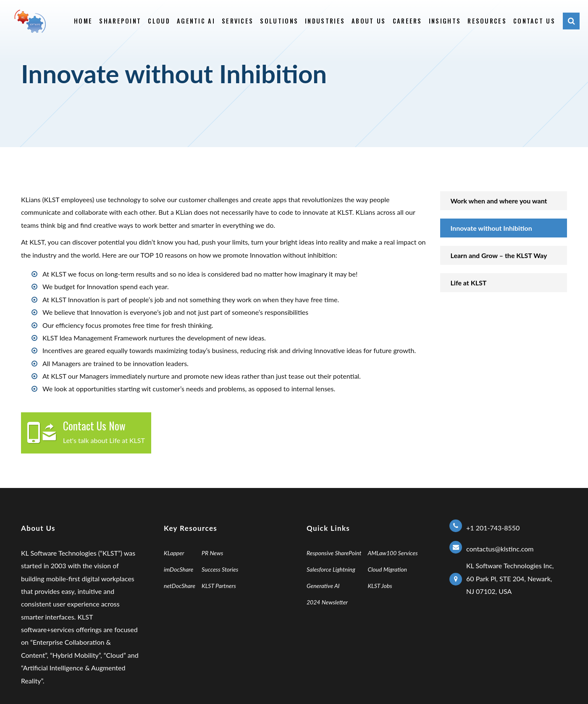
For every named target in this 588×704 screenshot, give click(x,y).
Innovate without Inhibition (491, 228)
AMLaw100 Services (392, 553)
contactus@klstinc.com (500, 549)
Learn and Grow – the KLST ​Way (499, 255)
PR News (212, 553)
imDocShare (178, 569)
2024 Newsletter (327, 602)
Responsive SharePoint (334, 553)
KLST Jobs (380, 586)
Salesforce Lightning (331, 569)
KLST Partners (219, 586)
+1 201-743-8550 (493, 528)
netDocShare (180, 586)
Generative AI (323, 586)
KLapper (174, 553)
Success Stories (220, 569)
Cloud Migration (387, 569)
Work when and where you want (499, 201)
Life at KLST (469, 283)
